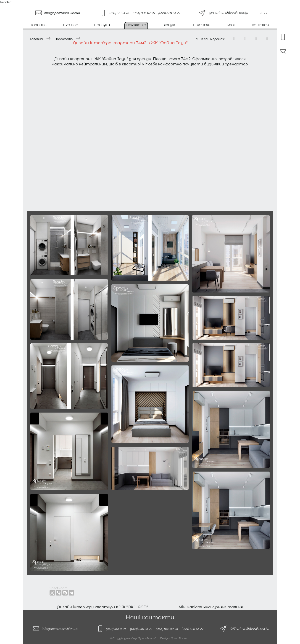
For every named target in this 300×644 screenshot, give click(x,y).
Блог (231, 25)
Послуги (102, 25)
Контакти (261, 25)
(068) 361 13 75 (119, 13)
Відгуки (170, 25)
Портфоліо (136, 25)
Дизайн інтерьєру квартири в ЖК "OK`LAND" (103, 607)
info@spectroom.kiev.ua (62, 13)
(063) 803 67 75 (144, 13)
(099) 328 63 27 (169, 13)
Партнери (202, 25)
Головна (39, 25)
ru (260, 13)
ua (266, 13)
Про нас (70, 25)
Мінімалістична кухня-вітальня (211, 607)
